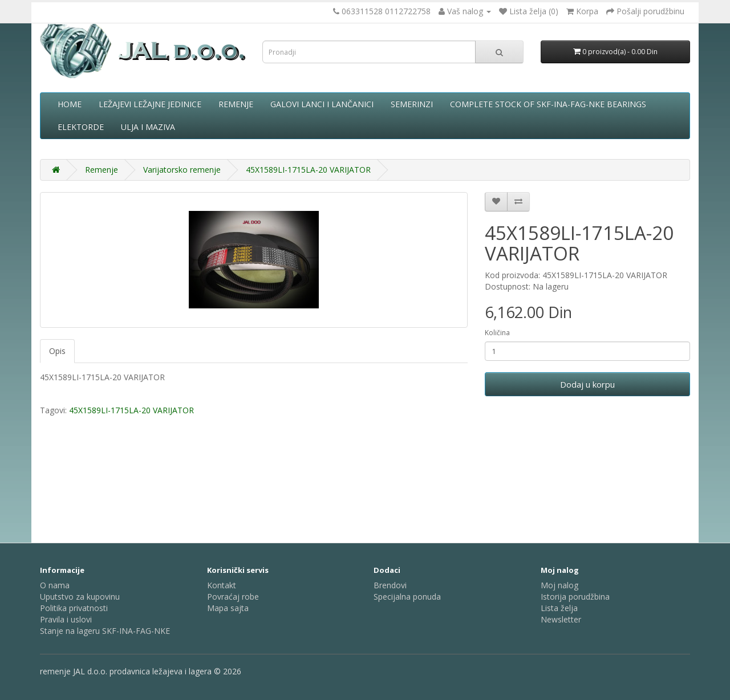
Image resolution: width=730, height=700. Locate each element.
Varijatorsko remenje (182, 170)
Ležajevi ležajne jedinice (150, 104)
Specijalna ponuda (407, 597)
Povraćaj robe (233, 597)
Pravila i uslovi (66, 619)
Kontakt (222, 585)
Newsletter (561, 619)
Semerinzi (412, 104)
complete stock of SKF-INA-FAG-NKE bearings (548, 104)
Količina (497, 333)
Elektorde (81, 127)
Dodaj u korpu (587, 384)
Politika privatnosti (74, 608)
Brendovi (390, 585)
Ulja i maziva (148, 127)
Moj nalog (559, 585)
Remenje (236, 104)
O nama (55, 585)
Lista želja (559, 608)
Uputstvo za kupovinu (80, 597)
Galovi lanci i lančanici (322, 104)
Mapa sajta (228, 608)
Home (70, 104)
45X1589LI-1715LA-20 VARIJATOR (308, 170)
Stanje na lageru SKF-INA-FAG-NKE (105, 631)
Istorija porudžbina (575, 597)
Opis (57, 351)
